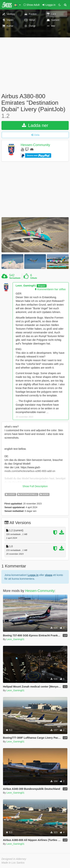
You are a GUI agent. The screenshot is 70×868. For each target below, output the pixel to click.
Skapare (42, 286)
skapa (49, 575)
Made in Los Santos (13, 863)
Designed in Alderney (14, 859)
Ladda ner (35, 125)
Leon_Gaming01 (26, 286)
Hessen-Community (35, 145)
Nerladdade (15, 278)
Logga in (33, 575)
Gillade (34, 278)
